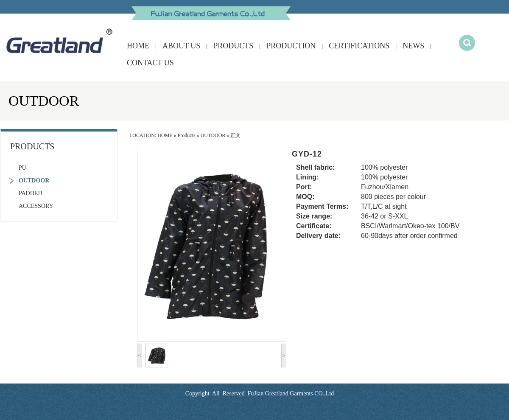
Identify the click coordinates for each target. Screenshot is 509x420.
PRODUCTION (291, 46)
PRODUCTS (233, 46)
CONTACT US (150, 63)
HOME (138, 46)
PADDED (31, 193)
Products (187, 135)
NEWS (413, 46)
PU (22, 168)
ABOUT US (181, 46)
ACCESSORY (36, 206)
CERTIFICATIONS (359, 46)
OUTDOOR (34, 181)
